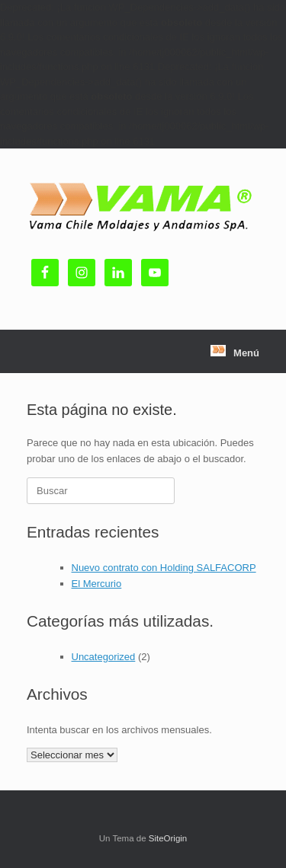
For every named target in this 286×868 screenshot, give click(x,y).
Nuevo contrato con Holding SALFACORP (164, 568)
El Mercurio (97, 584)
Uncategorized (104, 657)
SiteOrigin (168, 838)
